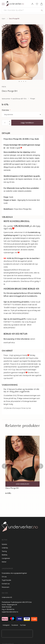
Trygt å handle (6, 577)
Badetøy (5, 552)
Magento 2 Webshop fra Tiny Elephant (30, 641)
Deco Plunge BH (12, 485)
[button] (19, 82)
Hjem (3, 19)
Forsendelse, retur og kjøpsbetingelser (14, 570)
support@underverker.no (10, 609)
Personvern (6, 584)
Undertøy (5, 545)
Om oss (4, 574)
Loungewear (6, 555)
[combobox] (22, 10)
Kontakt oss (6, 581)
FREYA (4, 87)
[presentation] (17, 631)
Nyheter (4, 541)
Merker (4, 559)
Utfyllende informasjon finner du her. (17, 405)
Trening (4, 548)
